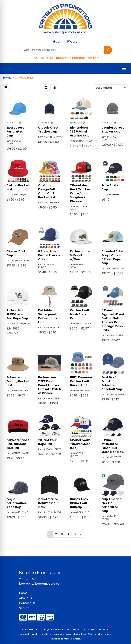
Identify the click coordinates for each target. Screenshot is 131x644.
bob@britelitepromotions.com (78, 58)
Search (24, 608)
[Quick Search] (62, 50)
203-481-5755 (43, 58)
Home (23, 593)
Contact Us (27, 603)
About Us (25, 598)
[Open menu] (124, 68)
